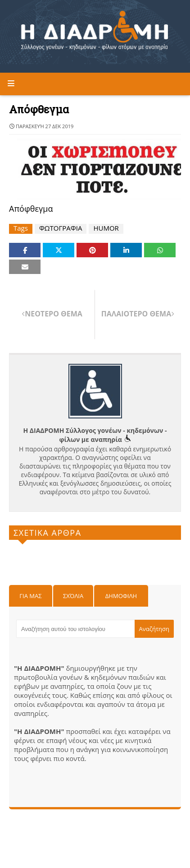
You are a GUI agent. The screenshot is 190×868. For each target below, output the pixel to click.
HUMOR (106, 228)
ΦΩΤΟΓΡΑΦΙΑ (61, 228)
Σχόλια (73, 596)
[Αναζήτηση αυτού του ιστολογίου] (75, 629)
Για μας (30, 596)
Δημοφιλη (121, 596)
